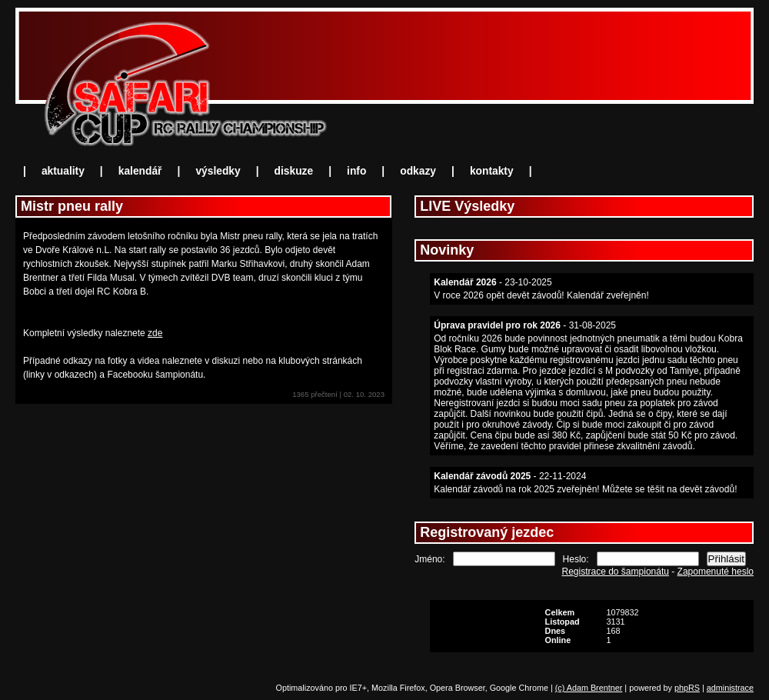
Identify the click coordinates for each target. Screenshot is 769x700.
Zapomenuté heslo (716, 572)
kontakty (492, 171)
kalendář (140, 171)
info (356, 171)
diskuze (294, 171)
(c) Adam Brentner (589, 688)
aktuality (63, 171)
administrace (730, 688)
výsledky (218, 171)
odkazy (418, 171)
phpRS (687, 688)
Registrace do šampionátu (616, 572)
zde (155, 333)
